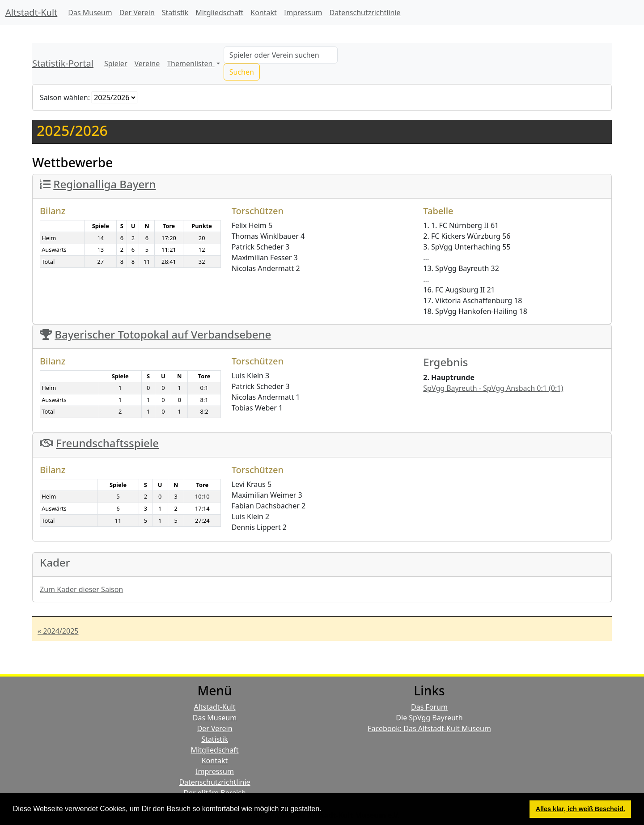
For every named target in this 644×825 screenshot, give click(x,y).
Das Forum (429, 707)
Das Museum (90, 13)
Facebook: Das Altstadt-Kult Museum (429, 728)
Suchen (242, 72)
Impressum (303, 13)
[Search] (281, 55)
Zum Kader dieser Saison (81, 589)
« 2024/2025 (58, 631)
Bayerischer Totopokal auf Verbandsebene (163, 334)
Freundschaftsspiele (107, 443)
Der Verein (137, 13)
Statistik (175, 13)
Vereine (147, 63)
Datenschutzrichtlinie (365, 13)
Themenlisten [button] (191, 63)
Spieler (116, 63)
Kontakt (264, 13)
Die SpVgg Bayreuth (429, 718)
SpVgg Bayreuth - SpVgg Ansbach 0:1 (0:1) (493, 388)
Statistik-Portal (63, 63)
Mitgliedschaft (219, 13)
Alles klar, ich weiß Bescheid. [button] (580, 809)
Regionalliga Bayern (104, 184)
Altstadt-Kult (31, 12)
